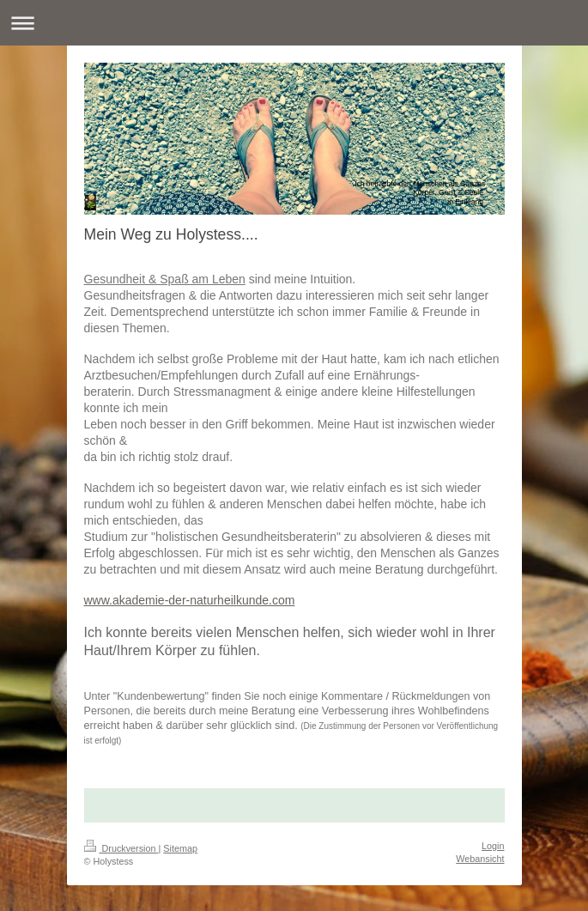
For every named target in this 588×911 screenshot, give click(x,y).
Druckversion (121, 848)
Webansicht (480, 859)
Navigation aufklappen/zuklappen (294, 23)
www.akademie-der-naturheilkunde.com (190, 600)
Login (493, 846)
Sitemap (180, 848)
